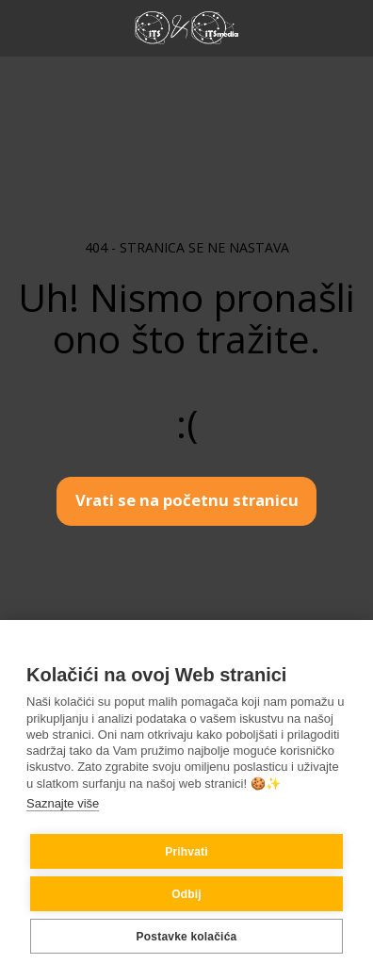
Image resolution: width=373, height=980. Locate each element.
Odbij (186, 894)
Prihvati (186, 852)
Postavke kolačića (187, 937)
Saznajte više (63, 803)
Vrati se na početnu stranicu (187, 500)
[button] (21, 27)
